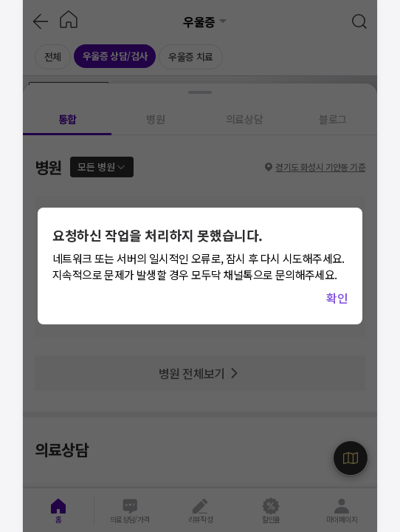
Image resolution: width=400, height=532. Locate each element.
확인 (337, 298)
